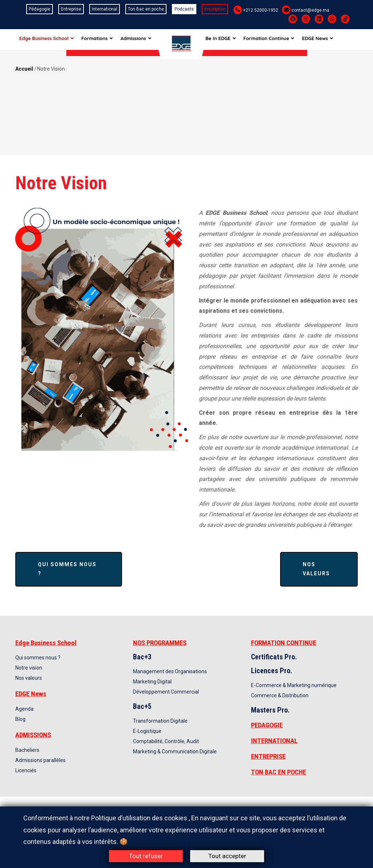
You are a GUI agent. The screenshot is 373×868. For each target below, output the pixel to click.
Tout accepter (227, 856)
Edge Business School (47, 39)
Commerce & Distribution (280, 695)
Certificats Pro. (274, 657)
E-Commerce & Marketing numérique (294, 685)
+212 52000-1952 (261, 10)
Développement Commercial (166, 692)
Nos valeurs (316, 569)
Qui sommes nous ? (67, 569)
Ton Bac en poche (146, 9)
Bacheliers (27, 750)
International (105, 9)
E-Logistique (147, 731)
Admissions (139, 39)
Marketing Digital (152, 682)
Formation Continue (274, 39)
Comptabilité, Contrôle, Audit (166, 741)
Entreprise (71, 9)
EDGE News (324, 39)
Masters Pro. (270, 710)
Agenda (24, 709)
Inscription (215, 9)
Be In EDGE (225, 39)
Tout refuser (146, 856)
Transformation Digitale (160, 721)
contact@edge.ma (310, 10)
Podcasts (184, 9)
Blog (20, 719)
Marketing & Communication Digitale (175, 751)
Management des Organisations (170, 671)
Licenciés (26, 770)
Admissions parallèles (40, 760)
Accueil (24, 69)
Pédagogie (40, 9)
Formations (99, 39)
